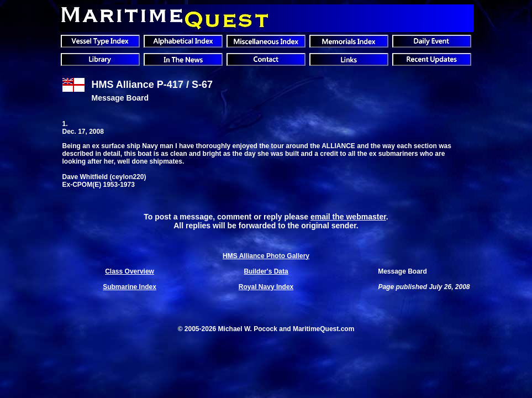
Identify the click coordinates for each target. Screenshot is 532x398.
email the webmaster (348, 217)
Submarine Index (130, 287)
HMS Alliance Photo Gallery (266, 256)
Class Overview (130, 271)
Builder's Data (266, 271)
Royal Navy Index (266, 287)
